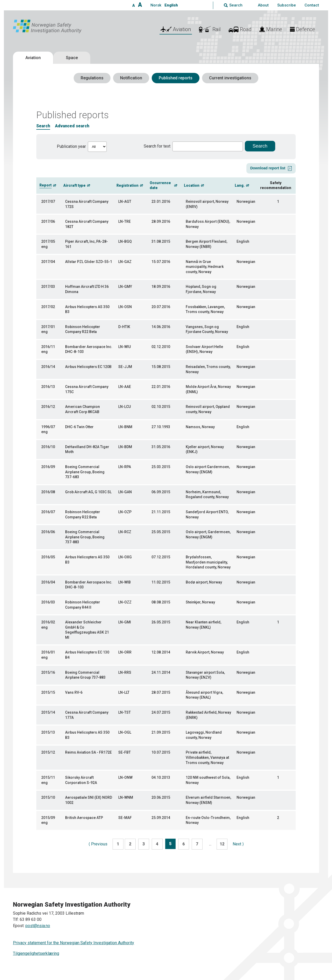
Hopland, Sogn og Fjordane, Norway (201, 289)
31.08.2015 (161, 241)
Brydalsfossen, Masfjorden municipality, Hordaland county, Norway (208, 562)
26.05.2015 (161, 622)
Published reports (176, 78)
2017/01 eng (48, 329)
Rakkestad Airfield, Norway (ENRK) (208, 715)
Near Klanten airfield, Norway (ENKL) (203, 625)
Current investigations (230, 78)
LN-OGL (125, 732)
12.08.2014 (161, 652)
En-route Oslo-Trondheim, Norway (208, 820)
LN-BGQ (125, 241)
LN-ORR (125, 652)
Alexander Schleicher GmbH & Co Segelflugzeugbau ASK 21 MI (87, 630)
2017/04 (48, 262)
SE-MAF (125, 818)
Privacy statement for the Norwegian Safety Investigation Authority (74, 943)
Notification (131, 78)
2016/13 (48, 387)
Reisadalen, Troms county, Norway (208, 369)
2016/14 (48, 367)
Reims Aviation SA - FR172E (88, 752)
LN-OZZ (125, 602)
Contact (312, 5)
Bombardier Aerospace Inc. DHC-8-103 (89, 349)
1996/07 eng (48, 429)
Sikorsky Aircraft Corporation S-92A (81, 780)
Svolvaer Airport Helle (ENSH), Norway (204, 349)
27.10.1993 (161, 427)
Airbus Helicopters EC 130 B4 (87, 655)
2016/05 (48, 557)
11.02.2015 (161, 582)
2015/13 (48, 732)
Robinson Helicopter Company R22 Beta (83, 329)
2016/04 (48, 582)
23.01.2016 (161, 201)
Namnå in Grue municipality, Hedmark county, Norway (205, 267)
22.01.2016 (161, 387)
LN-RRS (125, 672)
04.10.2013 (161, 777)
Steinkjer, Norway (200, 602)
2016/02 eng (48, 625)
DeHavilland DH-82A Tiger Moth (87, 449)
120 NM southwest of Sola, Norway (208, 780)
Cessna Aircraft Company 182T (87, 224)
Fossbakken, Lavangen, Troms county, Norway (205, 309)
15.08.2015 (161, 367)
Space (72, 58)
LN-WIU (125, 347)
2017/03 (48, 287)
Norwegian (246, 201)
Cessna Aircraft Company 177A (87, 715)
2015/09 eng (48, 820)
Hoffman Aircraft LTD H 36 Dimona (87, 289)
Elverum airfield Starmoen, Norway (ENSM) (208, 800)
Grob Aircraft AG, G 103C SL (88, 492)
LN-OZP (125, 512)
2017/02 (48, 307)
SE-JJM (125, 367)
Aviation (33, 58)
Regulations (92, 78)
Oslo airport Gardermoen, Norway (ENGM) (208, 469)
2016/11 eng (48, 349)
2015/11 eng (48, 780)
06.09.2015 (161, 492)
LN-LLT (124, 692)
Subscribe (287, 5)
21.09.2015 (161, 732)
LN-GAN (125, 492)
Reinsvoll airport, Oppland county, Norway (208, 409)
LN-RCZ (125, 532)
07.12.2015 (161, 557)
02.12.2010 (161, 347)
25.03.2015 (161, 467)
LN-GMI (125, 622)
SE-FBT (125, 752)
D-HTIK (124, 327)
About (263, 5)
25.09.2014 (161, 818)
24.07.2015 (161, 712)
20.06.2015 (161, 797)
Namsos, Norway (200, 427)
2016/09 (48, 467)
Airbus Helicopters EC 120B (88, 367)
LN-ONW (125, 777)
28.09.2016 (161, 221)
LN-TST (125, 712)
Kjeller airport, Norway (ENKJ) (205, 449)
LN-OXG (125, 557)
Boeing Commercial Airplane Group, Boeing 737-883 (85, 537)
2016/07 (48, 512)
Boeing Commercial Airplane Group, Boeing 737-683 (85, 472)
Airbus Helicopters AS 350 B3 (87, 309)
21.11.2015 (161, 512)
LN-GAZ (125, 262)
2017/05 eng (48, 244)
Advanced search (72, 126)
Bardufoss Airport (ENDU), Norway (208, 224)
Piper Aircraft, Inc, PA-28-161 (87, 244)
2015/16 (48, 672)
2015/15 (48, 692)
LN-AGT (125, 201)
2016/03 (48, 602)
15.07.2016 (161, 262)
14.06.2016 (161, 327)
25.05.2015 (161, 532)
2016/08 (48, 492)
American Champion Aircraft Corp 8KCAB (82, 409)
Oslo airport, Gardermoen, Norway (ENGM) (208, 534)
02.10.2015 (161, 407)
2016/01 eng (48, 655)
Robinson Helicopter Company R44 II (83, 605)
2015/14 (48, 712)
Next (238, 844)
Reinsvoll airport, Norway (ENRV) (207, 204)
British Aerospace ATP (84, 818)
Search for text (157, 146)
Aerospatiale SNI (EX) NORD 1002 (89, 800)
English (171, 5)
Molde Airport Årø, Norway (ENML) (208, 389)
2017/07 (48, 201)
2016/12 (48, 407)
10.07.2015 (161, 752)
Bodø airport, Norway (204, 582)
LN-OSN (125, 307)
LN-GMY (125, 287)
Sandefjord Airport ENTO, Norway (207, 515)
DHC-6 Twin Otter (79, 427)
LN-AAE (125, 387)
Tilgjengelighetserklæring (36, 953)
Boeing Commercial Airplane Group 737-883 (85, 675)
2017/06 (48, 221)
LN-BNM (125, 427)
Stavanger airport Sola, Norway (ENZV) (205, 675)
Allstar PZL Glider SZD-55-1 (89, 262)
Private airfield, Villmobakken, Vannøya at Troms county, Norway (207, 757)
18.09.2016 (161, 287)
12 (222, 844)
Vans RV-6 (74, 692)
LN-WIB (125, 582)
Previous (98, 844)
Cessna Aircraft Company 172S (87, 204)
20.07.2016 (161, 307)
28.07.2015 (161, 692)
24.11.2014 (161, 672)
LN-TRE (125, 221)
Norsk (156, 5)
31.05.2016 (161, 447)
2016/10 (48, 447)
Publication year (71, 146)
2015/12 (48, 752)
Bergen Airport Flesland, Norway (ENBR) (206, 244)
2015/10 (48, 797)
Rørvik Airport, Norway (205, 652)
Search (43, 126)
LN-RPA (125, 467)
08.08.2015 (161, 602)
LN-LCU (125, 407)
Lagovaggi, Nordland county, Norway (204, 735)
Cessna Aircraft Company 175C (87, 389)
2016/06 (48, 532)
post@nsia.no (38, 926)
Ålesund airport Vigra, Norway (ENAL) (204, 695)
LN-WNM (126, 797)
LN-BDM (125, 447)
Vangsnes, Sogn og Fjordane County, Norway (207, 329)
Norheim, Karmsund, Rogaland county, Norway (207, 495)
